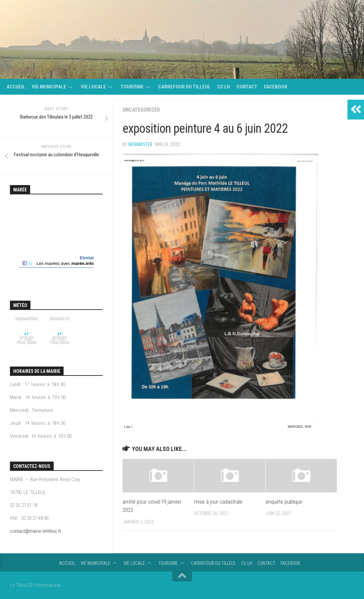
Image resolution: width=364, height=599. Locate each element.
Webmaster (140, 144)
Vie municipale (49, 87)
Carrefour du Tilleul (184, 87)
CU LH (224, 87)
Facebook (276, 87)
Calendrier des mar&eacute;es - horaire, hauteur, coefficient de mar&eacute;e (56, 240)
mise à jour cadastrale (218, 502)
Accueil (16, 87)
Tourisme (132, 87)
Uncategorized (142, 110)
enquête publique (284, 502)
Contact (247, 87)
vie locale (93, 87)
